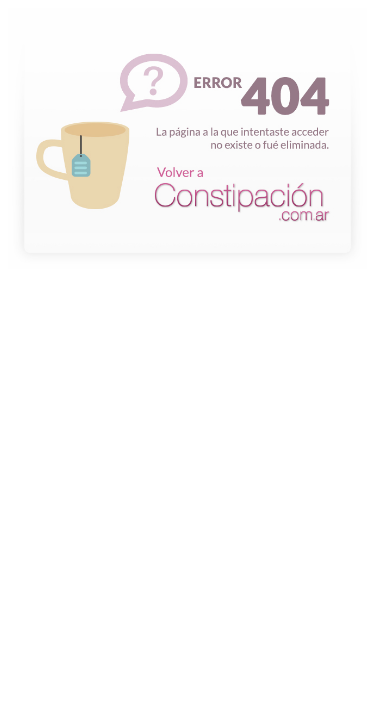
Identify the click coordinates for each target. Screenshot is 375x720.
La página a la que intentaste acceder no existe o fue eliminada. (187, 248)
